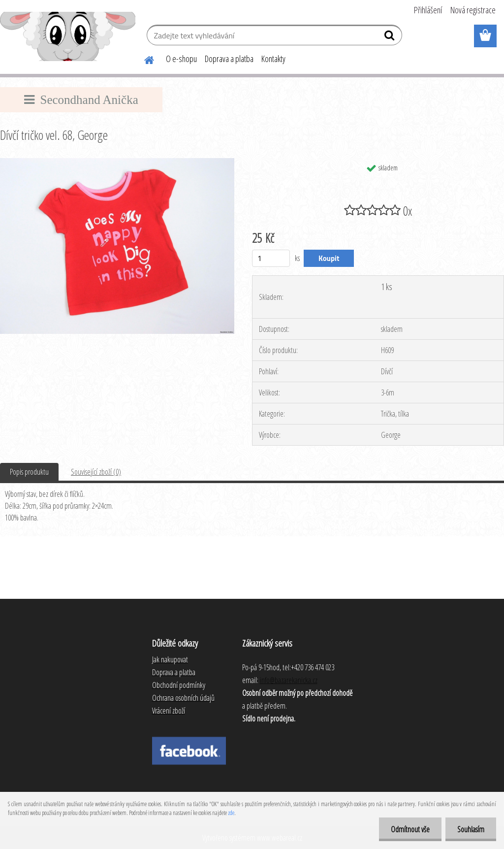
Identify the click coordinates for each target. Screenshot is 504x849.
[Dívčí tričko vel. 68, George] (117, 162)
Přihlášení (428, 10)
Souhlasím (470, 829)
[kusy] (271, 258)
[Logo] (68, 36)
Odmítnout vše (409, 829)
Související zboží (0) (96, 472)
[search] (391, 37)
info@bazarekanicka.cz (289, 680)
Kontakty (273, 59)
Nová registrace (473, 10)
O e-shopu (181, 59)
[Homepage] (143, 59)
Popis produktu (29, 472)
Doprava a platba (229, 59)
